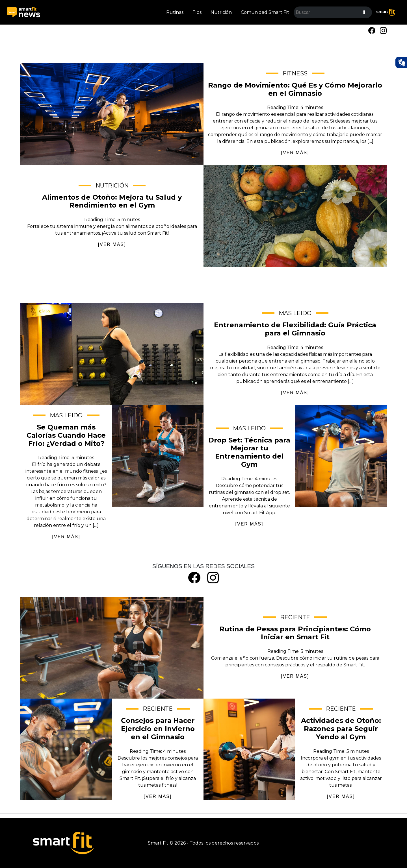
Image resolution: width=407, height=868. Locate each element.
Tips (197, 12)
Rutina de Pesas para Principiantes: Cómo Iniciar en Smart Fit (112, 648)
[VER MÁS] (295, 153)
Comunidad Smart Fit (265, 12)
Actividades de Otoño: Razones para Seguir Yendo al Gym (249, 749)
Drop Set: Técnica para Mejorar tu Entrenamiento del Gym (341, 456)
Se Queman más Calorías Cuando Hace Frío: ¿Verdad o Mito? (158, 456)
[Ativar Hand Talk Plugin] (401, 62)
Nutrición (221, 12)
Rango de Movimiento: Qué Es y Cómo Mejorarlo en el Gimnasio (112, 114)
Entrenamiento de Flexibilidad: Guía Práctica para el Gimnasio (112, 354)
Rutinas (175, 12)
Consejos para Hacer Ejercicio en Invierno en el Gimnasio (66, 749)
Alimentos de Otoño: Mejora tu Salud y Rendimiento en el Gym (295, 216)
